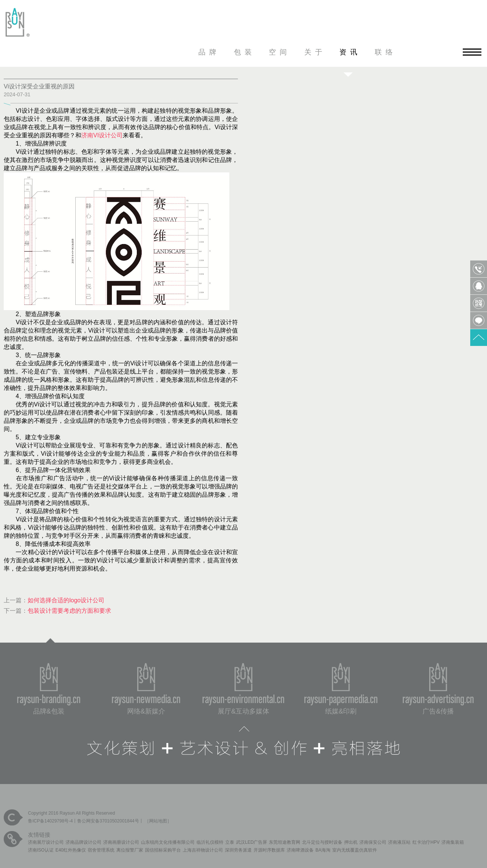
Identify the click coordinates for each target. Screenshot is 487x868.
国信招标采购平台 (163, 850)
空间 (280, 52)
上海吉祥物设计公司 (203, 850)
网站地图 (158, 821)
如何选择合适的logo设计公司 (66, 600)
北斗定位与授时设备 (322, 842)
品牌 (209, 52)
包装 (245, 52)
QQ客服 (479, 286)
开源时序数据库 (269, 850)
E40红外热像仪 (71, 850)
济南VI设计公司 (102, 135)
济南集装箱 (453, 842)
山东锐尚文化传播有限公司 (168, 842)
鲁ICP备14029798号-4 (50, 821)
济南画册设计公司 (121, 842)
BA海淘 (323, 850)
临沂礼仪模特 (210, 842)
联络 (386, 52)
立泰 (230, 842)
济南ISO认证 (41, 850)
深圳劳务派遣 (238, 850)
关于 (315, 52)
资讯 (350, 52)
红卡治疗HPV (426, 842)
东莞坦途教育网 (285, 842)
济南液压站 (399, 842)
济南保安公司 (373, 842)
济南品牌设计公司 (84, 842)
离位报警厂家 (130, 850)
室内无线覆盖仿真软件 (355, 850)
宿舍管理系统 (101, 850)
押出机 (351, 842)
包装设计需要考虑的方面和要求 (69, 611)
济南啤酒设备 (300, 850)
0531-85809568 (479, 269)
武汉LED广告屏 (252, 842)
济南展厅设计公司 (46, 842)
